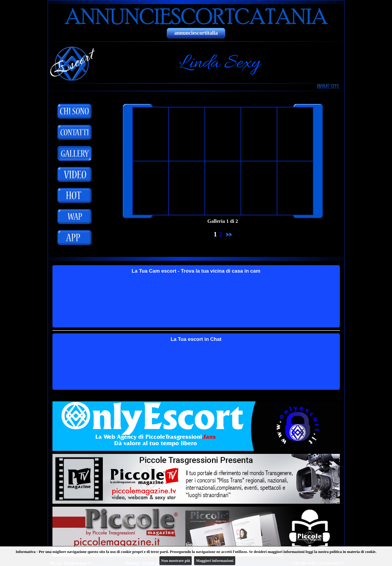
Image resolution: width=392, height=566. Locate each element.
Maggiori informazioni (215, 561)
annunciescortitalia (196, 33)
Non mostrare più (176, 561)
